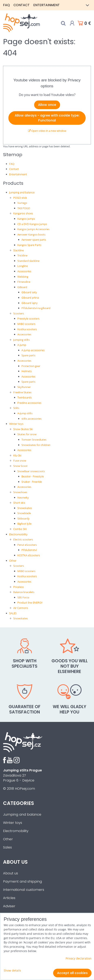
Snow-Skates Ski (23, 429)
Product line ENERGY (30, 603)
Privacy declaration (79, 958)
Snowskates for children (36, 445)
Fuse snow (20, 461)
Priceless (18, 587)
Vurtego (22, 203)
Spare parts (28, 355)
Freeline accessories (29, 403)
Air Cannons (21, 608)
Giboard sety (29, 292)
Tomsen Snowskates (34, 440)
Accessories (24, 271)
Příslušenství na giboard (36, 308)
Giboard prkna (30, 298)
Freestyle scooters (28, 319)
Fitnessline (24, 282)
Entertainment (46, 5)
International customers (24, 890)
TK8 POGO (24, 208)
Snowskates (25, 508)
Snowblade (24, 513)
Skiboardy (23, 518)
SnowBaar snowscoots (31, 471)
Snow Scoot (20, 466)
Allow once (47, 105)
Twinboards (25, 397)
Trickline (22, 255)
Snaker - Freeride (32, 482)
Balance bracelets (24, 592)
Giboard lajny (30, 303)
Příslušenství (29, 550)
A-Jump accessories (33, 350)
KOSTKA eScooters (29, 555)
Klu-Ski (17, 455)
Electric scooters (23, 539)
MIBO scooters (26, 324)
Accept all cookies (72, 973)
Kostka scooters (27, 329)
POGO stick (20, 198)
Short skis (19, 503)
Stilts (16, 408)
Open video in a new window (47, 131)
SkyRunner (24, 387)
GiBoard (22, 287)
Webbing (23, 277)
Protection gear (31, 366)
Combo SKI (20, 529)
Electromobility (18, 534)
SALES (13, 613)
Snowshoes (20, 492)
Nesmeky (23, 498)
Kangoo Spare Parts (29, 245)
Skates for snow (27, 434)
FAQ (6, 5)
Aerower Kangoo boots (31, 234)
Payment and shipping (22, 881)
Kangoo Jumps (26, 219)
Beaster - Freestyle (33, 476)
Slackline (18, 250)
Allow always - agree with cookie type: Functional (47, 118)
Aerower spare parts (34, 240)
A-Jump (22, 345)
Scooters (19, 313)
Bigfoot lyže (24, 524)
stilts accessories (31, 419)
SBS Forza (23, 597)
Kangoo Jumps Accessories (33, 229)
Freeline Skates (22, 392)
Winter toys (16, 424)
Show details (12, 970)
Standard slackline (28, 261)
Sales (7, 847)
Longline (23, 266)
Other (13, 561)
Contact (22, 5)
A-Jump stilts (25, 413)
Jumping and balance (22, 192)
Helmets (27, 371)
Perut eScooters (27, 545)
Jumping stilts (21, 340)
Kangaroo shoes (23, 213)
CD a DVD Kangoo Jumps (32, 224)
